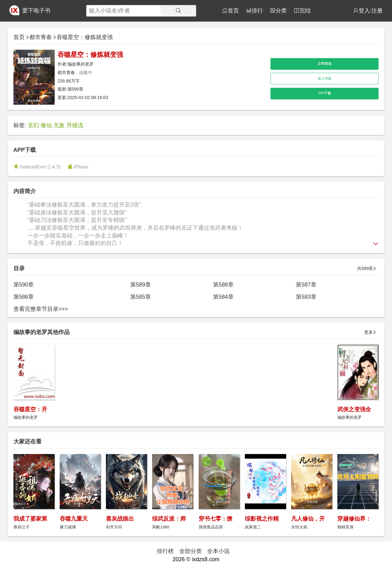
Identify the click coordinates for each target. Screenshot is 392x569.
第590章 (76, 89)
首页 (233, 10)
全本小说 (218, 551)
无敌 (59, 125)
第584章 (223, 297)
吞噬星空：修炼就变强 (85, 37)
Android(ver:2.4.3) (40, 166)
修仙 (46, 125)
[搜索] (178, 11)
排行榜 (165, 551)
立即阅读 (325, 63)
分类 (281, 10)
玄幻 (33, 125)
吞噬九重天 (74, 519)
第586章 (24, 297)
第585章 (140, 297)
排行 (257, 10)
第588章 (223, 285)
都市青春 (41, 37)
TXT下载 (325, 93)
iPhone (81, 166)
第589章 (140, 285)
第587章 (306, 285)
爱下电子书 (36, 11)
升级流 (75, 125)
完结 (305, 10)
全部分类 (191, 551)
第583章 (306, 297)
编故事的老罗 (81, 64)
